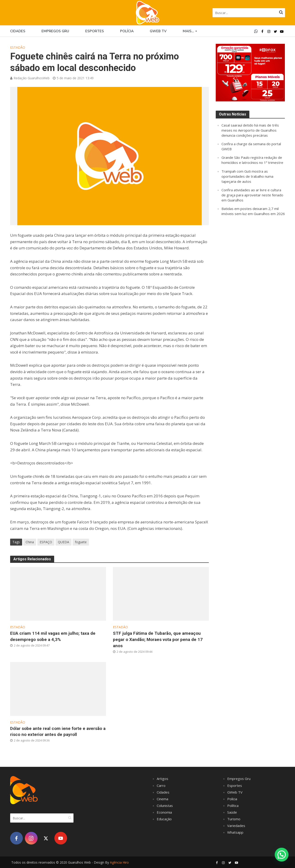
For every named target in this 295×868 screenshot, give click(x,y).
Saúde (232, 812)
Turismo (234, 819)
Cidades (18, 31)
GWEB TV (158, 31)
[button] (282, 855)
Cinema (162, 799)
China (30, 542)
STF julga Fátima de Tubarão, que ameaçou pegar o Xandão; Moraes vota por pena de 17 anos (158, 639)
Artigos (162, 779)
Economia (164, 812)
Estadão (18, 47)
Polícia (127, 31)
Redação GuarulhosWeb (32, 78)
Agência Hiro (119, 862)
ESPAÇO (46, 542)
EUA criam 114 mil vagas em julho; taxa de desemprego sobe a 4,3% (53, 636)
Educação (164, 819)
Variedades (236, 826)
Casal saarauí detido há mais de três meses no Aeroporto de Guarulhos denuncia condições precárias (250, 130)
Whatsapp (235, 832)
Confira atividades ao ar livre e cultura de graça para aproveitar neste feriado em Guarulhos (252, 195)
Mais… (188, 31)
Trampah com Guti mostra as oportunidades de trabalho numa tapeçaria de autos (247, 176)
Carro (161, 785)
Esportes (95, 31)
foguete (81, 542)
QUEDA (63, 542)
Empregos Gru (55, 31)
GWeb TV (235, 792)
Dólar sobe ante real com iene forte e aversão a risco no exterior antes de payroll (58, 732)
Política (233, 806)
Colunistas (165, 806)
